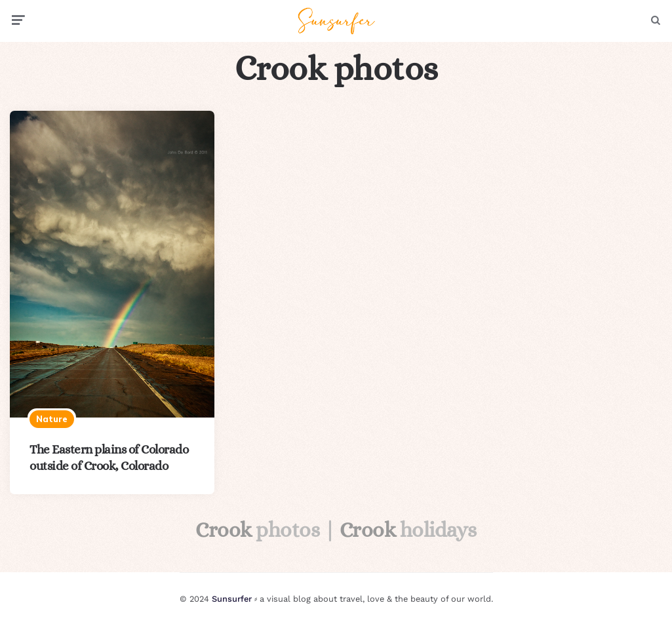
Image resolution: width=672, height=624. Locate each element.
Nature (52, 419)
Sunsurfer (232, 599)
